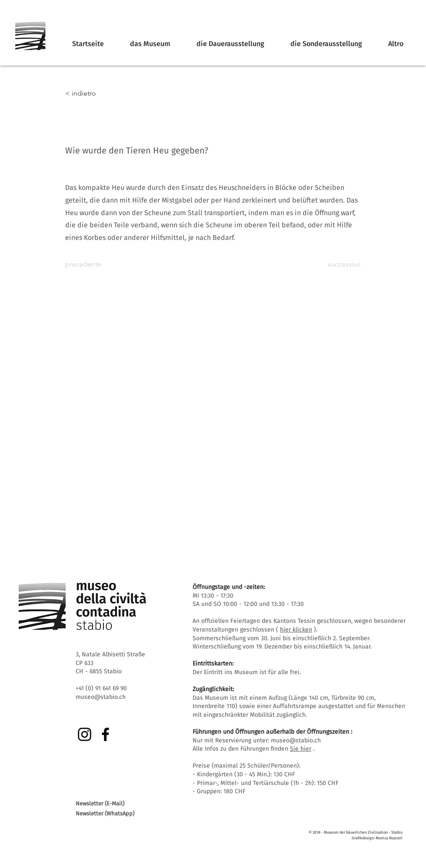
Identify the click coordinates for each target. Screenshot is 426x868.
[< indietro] (94, 93)
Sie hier (301, 749)
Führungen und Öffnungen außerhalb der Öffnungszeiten (271, 732)
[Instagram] (85, 734)
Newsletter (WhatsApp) (105, 813)
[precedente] (94, 264)
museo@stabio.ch (296, 740)
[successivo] (339, 264)
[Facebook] (105, 734)
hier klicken (296, 630)
